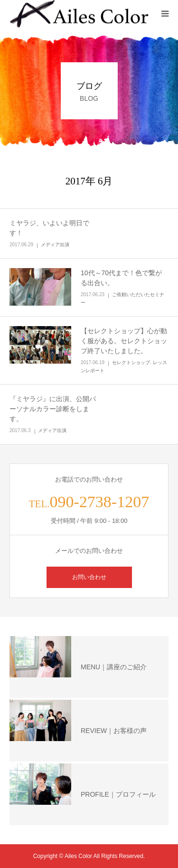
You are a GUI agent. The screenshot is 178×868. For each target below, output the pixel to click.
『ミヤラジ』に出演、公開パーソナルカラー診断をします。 (53, 409)
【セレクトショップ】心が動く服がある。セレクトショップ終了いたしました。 (124, 341)
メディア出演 (55, 245)
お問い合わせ (89, 577)
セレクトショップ (131, 362)
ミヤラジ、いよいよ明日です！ (49, 228)
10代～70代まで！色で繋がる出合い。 (121, 278)
